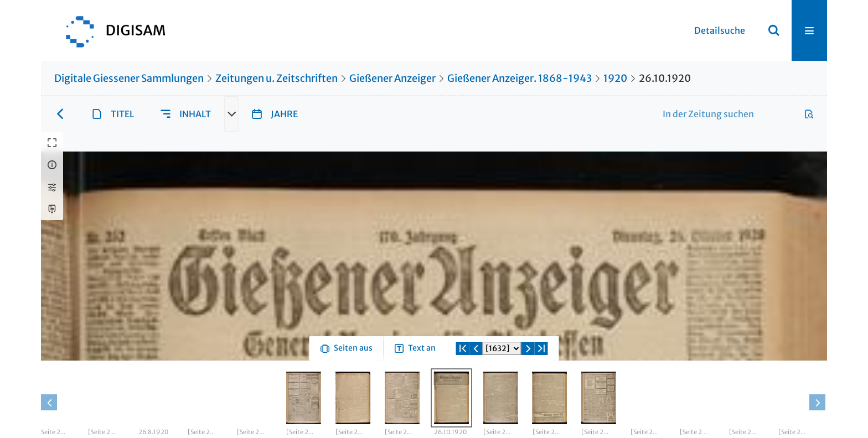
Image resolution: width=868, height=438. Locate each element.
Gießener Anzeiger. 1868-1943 (520, 78)
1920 (615, 78)
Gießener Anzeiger (392, 78)
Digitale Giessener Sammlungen (129, 78)
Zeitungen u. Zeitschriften (277, 78)
